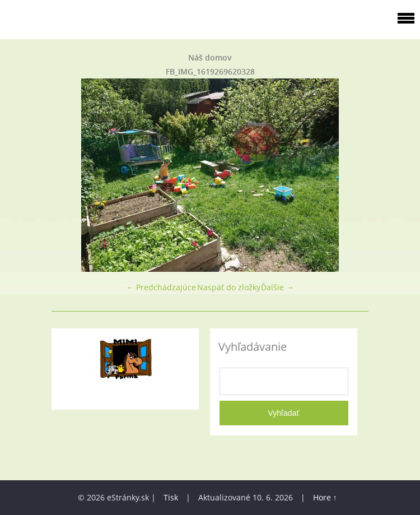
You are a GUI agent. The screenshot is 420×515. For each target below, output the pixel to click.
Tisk (171, 497)
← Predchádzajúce (161, 287)
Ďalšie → (277, 287)
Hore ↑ (325, 497)
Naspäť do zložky (229, 287)
